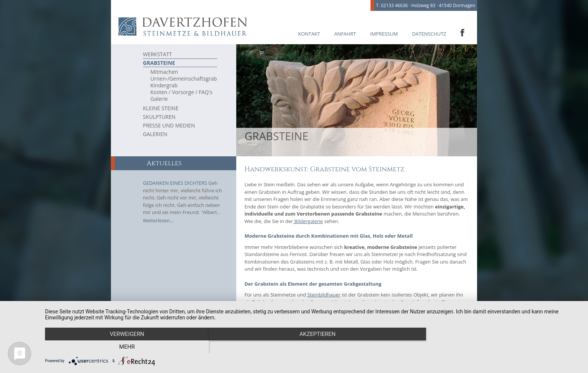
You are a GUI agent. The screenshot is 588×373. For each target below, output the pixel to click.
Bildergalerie (308, 221)
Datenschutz (429, 34)
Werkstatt (157, 54)
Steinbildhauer (324, 295)
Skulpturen (159, 117)
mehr (500, 347)
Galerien (155, 134)
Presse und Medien (169, 125)
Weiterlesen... (158, 220)
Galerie (159, 99)
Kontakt (309, 34)
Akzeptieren (313, 347)
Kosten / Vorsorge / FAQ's (181, 92)
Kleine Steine (161, 108)
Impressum (384, 34)
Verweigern (125, 347)
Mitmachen (164, 72)
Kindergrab (164, 85)
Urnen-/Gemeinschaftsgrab (184, 79)
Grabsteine (159, 63)
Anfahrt (345, 34)
